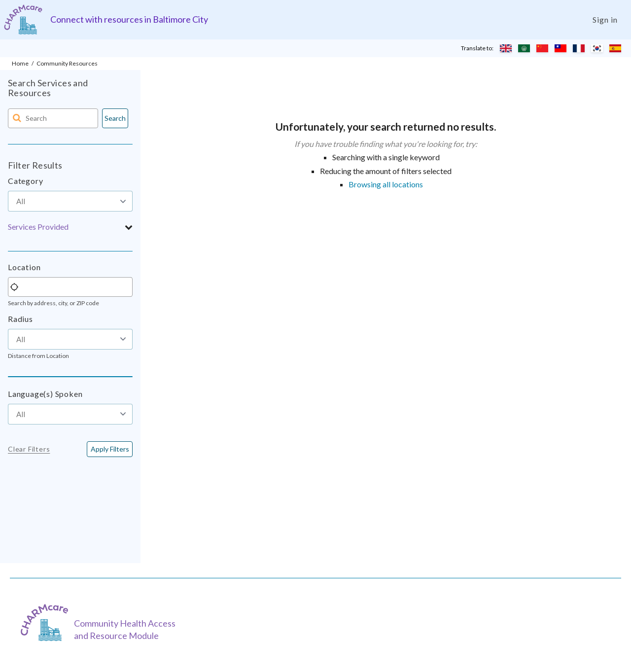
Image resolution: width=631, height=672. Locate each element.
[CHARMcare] (47, 622)
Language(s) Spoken (45, 394)
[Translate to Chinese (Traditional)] (561, 48)
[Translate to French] (579, 48)
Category (25, 181)
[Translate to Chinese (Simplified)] (542, 48)
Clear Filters (29, 449)
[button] (70, 227)
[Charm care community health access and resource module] (23, 19)
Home (20, 63)
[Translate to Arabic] (524, 48)
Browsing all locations (386, 184)
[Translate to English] (506, 48)
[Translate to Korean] (597, 48)
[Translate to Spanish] (615, 48)
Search (115, 118)
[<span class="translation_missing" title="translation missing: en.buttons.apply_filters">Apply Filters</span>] (110, 449)
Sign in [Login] (605, 19)
